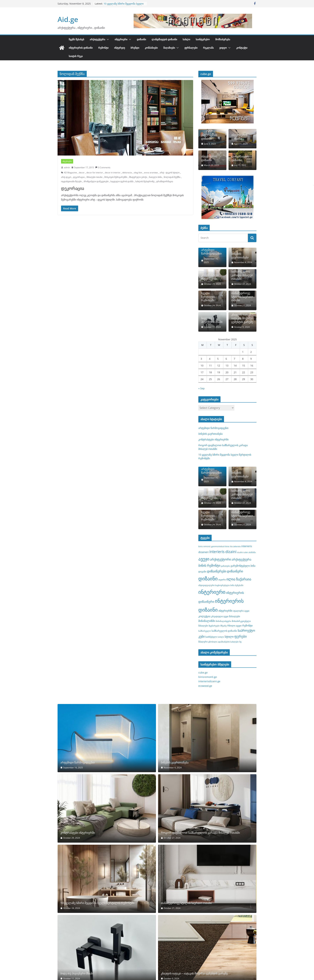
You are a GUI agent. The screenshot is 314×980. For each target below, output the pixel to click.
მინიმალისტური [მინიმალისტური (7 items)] (223, 621)
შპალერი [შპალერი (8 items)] (203, 642)
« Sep (201, 388)
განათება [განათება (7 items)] (225, 566)
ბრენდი (135, 48)
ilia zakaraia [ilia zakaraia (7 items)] (235, 546)
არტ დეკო (66, 177)
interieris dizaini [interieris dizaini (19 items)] (223, 552)
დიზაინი (141, 39)
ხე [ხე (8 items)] (240, 642)
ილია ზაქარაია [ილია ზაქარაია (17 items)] (239, 579)
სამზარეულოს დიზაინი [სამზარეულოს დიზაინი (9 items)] (224, 631)
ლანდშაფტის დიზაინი (164, 39)
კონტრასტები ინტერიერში (210, 277)
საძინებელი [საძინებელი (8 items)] (211, 637)
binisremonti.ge (208, 677)
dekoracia (127, 173)
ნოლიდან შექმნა (172, 177)
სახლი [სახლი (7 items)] (221, 637)
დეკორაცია (79, 177)
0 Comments (103, 167)
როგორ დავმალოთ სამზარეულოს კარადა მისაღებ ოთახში (242, 272)
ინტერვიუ (119, 48)
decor (82, 173)
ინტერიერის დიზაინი (81, 48)
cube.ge (203, 673)
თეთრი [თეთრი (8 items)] (222, 580)
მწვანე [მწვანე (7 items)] (223, 626)
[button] (107, 39)
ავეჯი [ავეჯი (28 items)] (204, 559)
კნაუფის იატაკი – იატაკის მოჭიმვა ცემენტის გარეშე (242, 318)
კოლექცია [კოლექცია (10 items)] (204, 616)
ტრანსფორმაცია (165, 181)
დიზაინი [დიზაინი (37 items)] (208, 578)
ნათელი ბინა (155, 177)
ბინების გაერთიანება (240, 256)
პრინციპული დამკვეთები (96, 181)
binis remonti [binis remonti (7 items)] (204, 546)
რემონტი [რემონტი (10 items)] (247, 625)
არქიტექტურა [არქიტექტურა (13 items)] (242, 559)
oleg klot (138, 173)
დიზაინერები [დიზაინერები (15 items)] (217, 571)
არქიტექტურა (97, 39)
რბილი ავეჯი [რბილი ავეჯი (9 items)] (234, 626)
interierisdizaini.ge (209, 681)
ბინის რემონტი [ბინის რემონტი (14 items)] (209, 565)
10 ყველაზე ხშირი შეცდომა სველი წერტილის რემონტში (124, 5)
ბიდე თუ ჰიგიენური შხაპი (212, 320)
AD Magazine (70, 173)
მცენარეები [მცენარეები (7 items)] (214, 626)
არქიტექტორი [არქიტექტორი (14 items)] (220, 559)
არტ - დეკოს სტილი (170, 173)
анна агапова (151, 173)
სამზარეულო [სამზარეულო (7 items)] (205, 631)
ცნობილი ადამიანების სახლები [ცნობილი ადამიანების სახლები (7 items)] (223, 642)
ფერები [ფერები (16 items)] (240, 636)
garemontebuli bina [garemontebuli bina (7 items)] (220, 546)
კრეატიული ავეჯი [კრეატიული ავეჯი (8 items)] (220, 616)
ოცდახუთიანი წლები (71, 181)
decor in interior (113, 173)
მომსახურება (223, 39)
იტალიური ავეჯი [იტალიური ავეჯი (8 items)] (241, 611)
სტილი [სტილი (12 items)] (229, 637)
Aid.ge (68, 19)
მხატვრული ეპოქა (138, 177)
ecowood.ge (205, 686)
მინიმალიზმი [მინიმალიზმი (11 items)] (207, 621)
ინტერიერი (121, 39)
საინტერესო (203, 39)
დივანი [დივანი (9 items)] (202, 572)
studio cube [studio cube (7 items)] (242, 552)
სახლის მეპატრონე (145, 181)
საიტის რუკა (76, 56)
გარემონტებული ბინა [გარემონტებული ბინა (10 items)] (243, 566)
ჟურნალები (191, 48)
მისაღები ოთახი (94, 177)
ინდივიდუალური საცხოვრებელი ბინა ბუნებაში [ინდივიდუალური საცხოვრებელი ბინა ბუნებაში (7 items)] (221, 585)
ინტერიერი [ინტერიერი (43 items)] (212, 592)
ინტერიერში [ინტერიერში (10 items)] (225, 611)
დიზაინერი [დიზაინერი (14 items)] (235, 571)
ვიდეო (223, 48)
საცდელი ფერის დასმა (122, 181)
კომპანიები (151, 48)
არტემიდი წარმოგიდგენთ (211, 252)
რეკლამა (208, 48)
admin (67, 167)
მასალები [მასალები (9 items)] (235, 616)
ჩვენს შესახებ (76, 39)
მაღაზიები (169, 48)
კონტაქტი (242, 48)
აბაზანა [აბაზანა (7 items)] (252, 552)
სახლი (186, 39)
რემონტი (103, 48)
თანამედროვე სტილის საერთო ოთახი (242, 297)
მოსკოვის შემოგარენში (116, 177)
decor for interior (95, 173)
